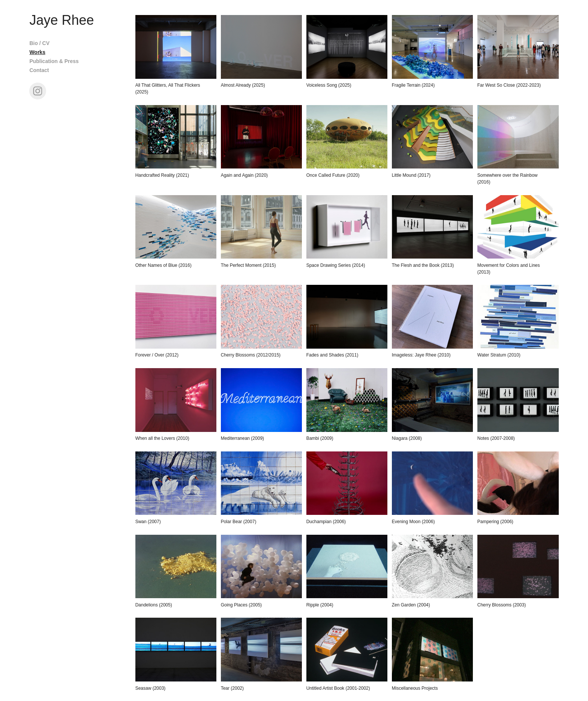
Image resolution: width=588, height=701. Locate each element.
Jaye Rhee (61, 20)
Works (37, 52)
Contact (39, 70)
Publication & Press (54, 61)
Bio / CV (39, 43)
